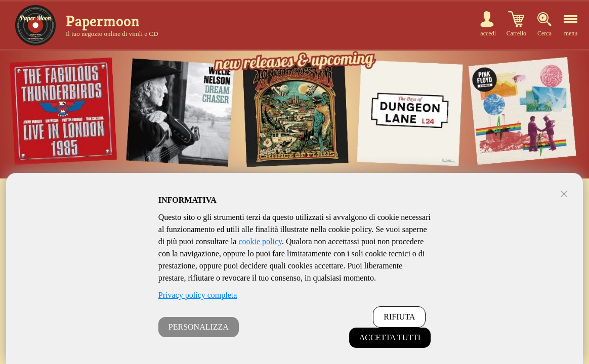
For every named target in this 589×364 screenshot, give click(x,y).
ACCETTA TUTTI (390, 337)
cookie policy (260, 241)
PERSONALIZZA (199, 327)
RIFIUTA (399, 317)
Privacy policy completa (198, 295)
